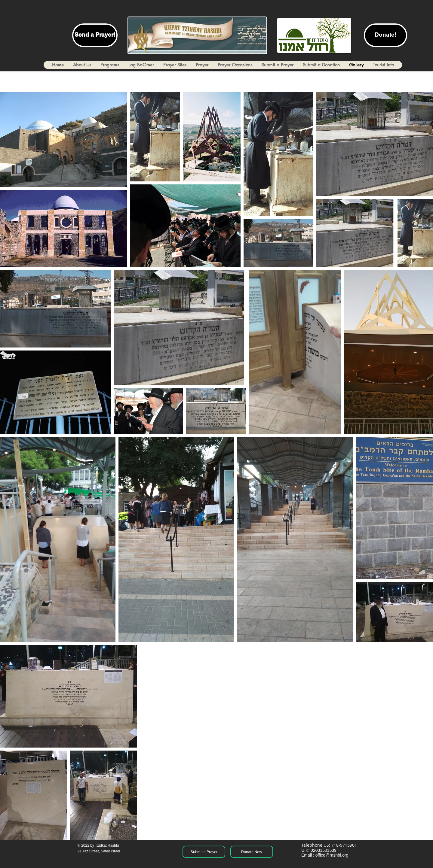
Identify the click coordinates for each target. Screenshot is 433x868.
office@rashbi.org (332, 855)
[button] (383, 65)
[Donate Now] (252, 852)
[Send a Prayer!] (95, 35)
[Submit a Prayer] (204, 852)
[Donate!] (385, 35)
